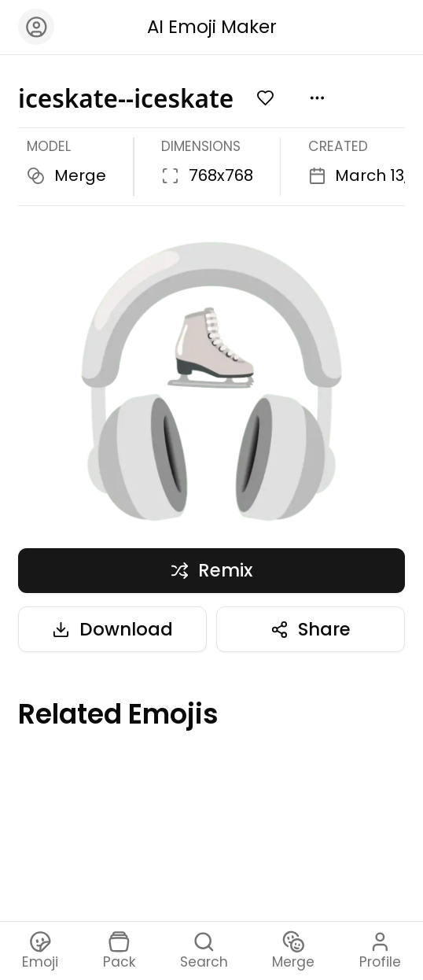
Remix (211, 570)
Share (310, 629)
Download (112, 629)
